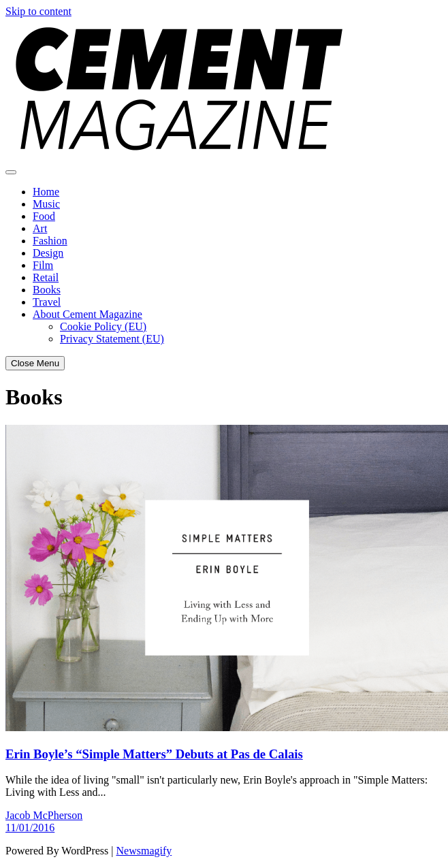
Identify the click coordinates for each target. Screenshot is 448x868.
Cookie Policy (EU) (103, 326)
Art (40, 228)
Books (47, 290)
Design (48, 253)
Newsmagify (144, 851)
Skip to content (38, 11)
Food (44, 216)
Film (43, 265)
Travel (47, 302)
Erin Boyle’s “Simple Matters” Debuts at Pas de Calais (154, 754)
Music (46, 204)
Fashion (50, 241)
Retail (46, 277)
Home (46, 192)
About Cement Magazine (87, 314)
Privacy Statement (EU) (112, 339)
